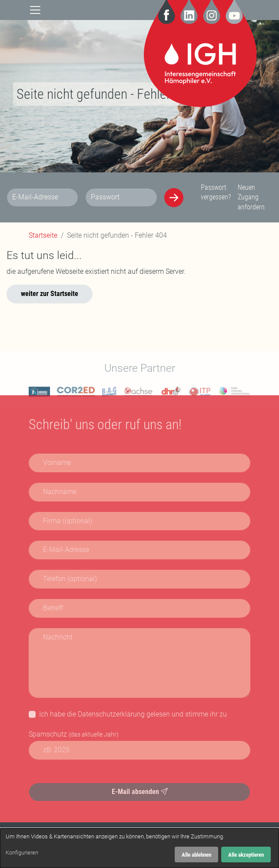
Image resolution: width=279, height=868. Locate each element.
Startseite (43, 235)
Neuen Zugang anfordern (251, 197)
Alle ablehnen (196, 855)
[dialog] (139, 848)
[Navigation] (35, 9)
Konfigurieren (22, 853)
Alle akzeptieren (246, 855)
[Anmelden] (174, 198)
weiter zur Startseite (50, 294)
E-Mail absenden (140, 792)
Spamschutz (74, 734)
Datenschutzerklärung (111, 714)
